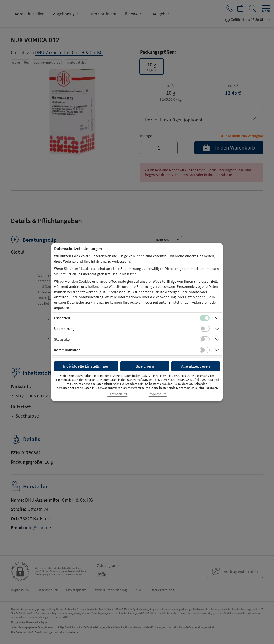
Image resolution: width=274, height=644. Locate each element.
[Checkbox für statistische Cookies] (205, 339)
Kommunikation (67, 350)
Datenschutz (117, 394)
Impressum (158, 394)
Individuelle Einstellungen (86, 366)
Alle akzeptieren (196, 366)
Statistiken (63, 339)
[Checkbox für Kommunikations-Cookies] (205, 350)
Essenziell (62, 318)
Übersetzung (64, 329)
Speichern (145, 366)
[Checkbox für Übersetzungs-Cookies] (205, 329)
